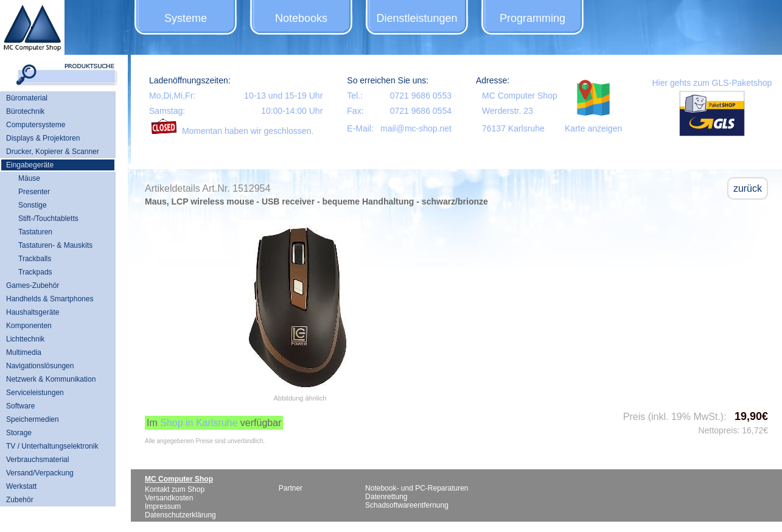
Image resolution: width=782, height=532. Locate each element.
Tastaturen (35, 232)
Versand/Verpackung (40, 473)
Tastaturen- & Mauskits (55, 245)
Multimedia (24, 352)
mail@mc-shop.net (416, 128)
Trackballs (35, 259)
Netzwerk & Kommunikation (51, 379)
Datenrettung (386, 497)
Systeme (186, 18)
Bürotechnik (25, 111)
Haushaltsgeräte (33, 312)
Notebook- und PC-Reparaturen (417, 488)
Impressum (163, 506)
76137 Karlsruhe (513, 128)
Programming (532, 18)
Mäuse (29, 178)
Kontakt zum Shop (175, 489)
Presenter (34, 192)
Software (20, 406)
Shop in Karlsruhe (199, 423)
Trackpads (35, 272)
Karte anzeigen (593, 128)
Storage (19, 433)
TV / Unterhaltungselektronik (52, 446)
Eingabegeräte (30, 165)
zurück (748, 188)
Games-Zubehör (33, 285)
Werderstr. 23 (508, 111)
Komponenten (29, 326)
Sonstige (33, 205)
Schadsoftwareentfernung (407, 505)
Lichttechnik (25, 339)
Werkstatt (21, 486)
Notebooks (301, 18)
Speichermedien (33, 419)
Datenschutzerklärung (180, 515)
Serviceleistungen (35, 393)
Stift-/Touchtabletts (48, 219)
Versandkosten (169, 498)
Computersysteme (36, 125)
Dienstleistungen (417, 18)
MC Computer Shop (520, 96)
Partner (291, 488)
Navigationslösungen (40, 366)
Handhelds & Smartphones (50, 299)
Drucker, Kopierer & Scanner (53, 152)
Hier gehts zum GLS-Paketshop (712, 83)
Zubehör (20, 500)
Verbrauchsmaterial (37, 460)
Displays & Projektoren (43, 138)
